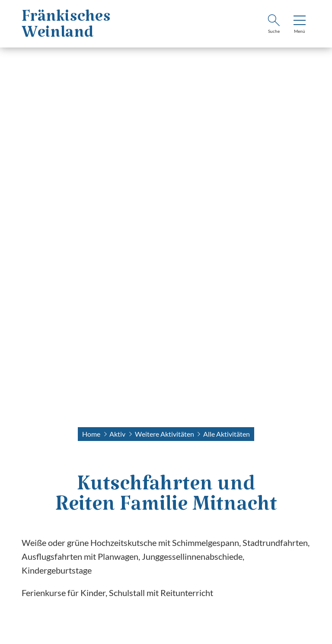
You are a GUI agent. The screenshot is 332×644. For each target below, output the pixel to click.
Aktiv (117, 434)
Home (91, 434)
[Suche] (274, 25)
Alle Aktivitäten (227, 434)
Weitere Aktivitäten (164, 434)
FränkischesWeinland (66, 29)
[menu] (300, 25)
